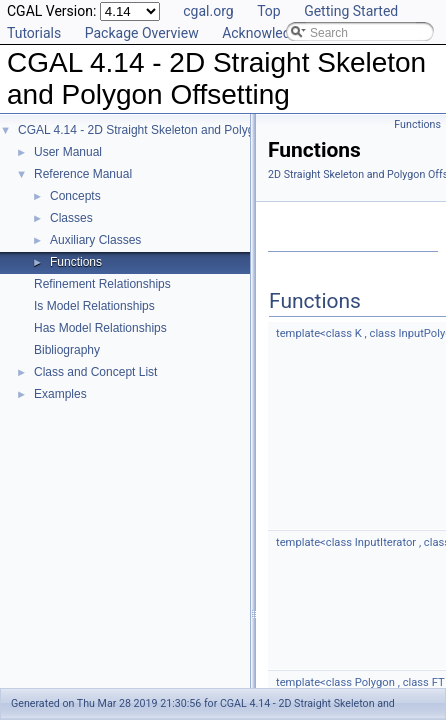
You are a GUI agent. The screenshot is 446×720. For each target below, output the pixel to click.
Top (269, 11)
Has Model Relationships (100, 328)
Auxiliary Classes (95, 240)
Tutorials (34, 33)
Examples (60, 394)
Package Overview (142, 33)
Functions (76, 262)
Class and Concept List (95, 372)
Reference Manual (83, 174)
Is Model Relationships (94, 306)
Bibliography (67, 350)
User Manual (68, 152)
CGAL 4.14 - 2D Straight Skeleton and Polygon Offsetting (170, 130)
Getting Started (351, 11)
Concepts (75, 196)
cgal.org (208, 11)
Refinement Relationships (102, 284)
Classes (71, 218)
